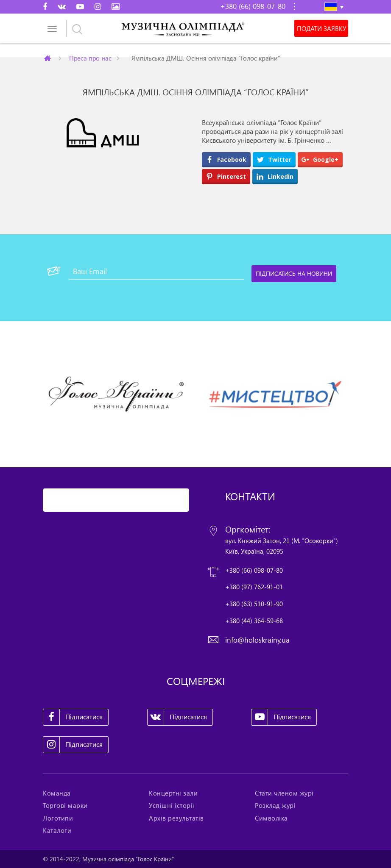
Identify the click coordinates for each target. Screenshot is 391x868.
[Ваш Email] (156, 271)
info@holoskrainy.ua (257, 640)
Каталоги (57, 830)
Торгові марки (65, 805)
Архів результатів (176, 818)
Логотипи (58, 818)
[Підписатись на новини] (294, 274)
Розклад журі (275, 805)
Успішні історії (172, 805)
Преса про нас (90, 58)
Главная (48, 58)
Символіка (271, 818)
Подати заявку (321, 28)
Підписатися (73, 717)
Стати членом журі (284, 793)
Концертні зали (173, 793)
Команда (57, 793)
